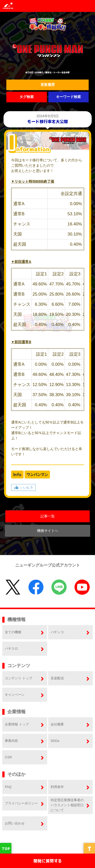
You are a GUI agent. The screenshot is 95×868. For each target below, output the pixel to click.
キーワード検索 (68, 97)
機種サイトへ (48, 531)
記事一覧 (48, 516)
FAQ (8, 787)
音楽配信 (57, 678)
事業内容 (11, 741)
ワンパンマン (37, 474)
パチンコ (57, 632)
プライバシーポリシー (21, 803)
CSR (8, 757)
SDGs (55, 741)
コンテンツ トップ (18, 678)
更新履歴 (48, 85)
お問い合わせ (15, 823)
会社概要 (57, 724)
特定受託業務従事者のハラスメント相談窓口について (67, 805)
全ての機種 (13, 632)
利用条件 (57, 787)
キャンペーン (15, 695)
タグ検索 (27, 97)
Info (17, 474)
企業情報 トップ (17, 724)
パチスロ (11, 649)
